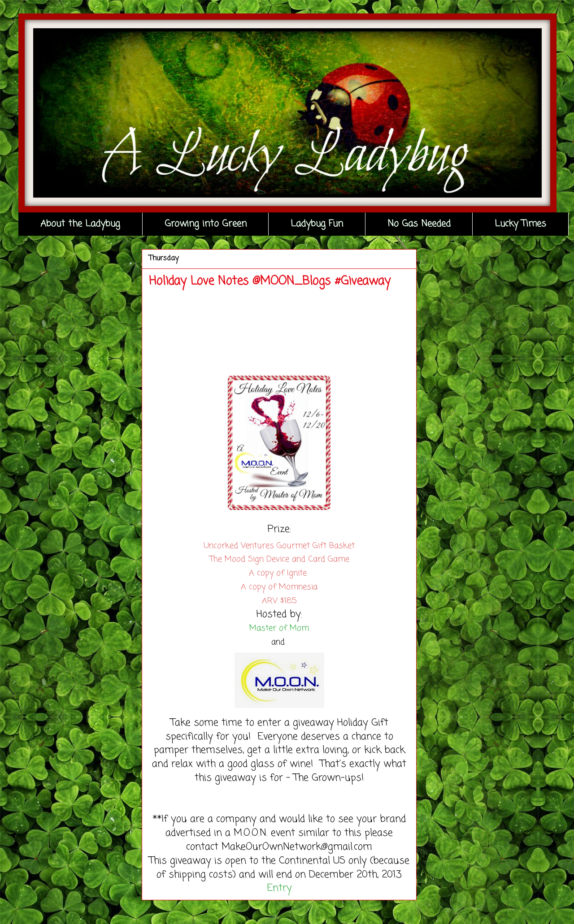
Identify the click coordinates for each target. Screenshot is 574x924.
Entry (279, 888)
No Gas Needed (419, 224)
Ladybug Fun (317, 224)
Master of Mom (279, 628)
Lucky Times (520, 224)
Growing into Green (206, 224)
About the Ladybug (80, 224)
